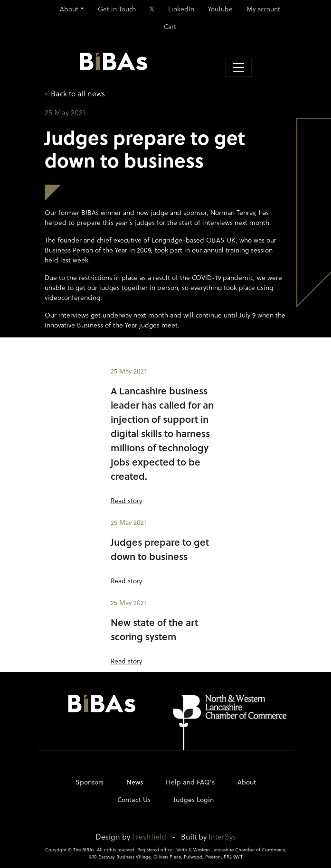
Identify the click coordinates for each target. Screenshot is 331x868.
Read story (126, 500)
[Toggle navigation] (238, 67)
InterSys (222, 836)
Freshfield (149, 836)
